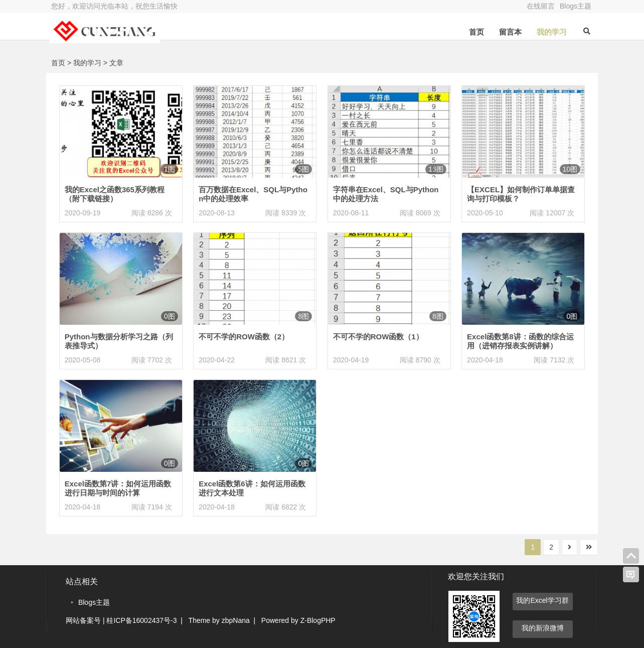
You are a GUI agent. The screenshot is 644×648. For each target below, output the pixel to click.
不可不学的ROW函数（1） (378, 337)
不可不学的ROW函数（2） (244, 337)
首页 (475, 32)
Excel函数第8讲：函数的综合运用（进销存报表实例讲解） (520, 341)
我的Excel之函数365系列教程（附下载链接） (115, 194)
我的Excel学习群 (542, 600)
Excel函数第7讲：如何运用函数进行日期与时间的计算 (118, 488)
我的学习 (550, 32)
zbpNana (236, 620)
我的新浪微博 (543, 628)
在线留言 (541, 6)
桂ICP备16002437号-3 (141, 620)
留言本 (509, 32)
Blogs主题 (576, 6)
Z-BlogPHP (318, 620)
